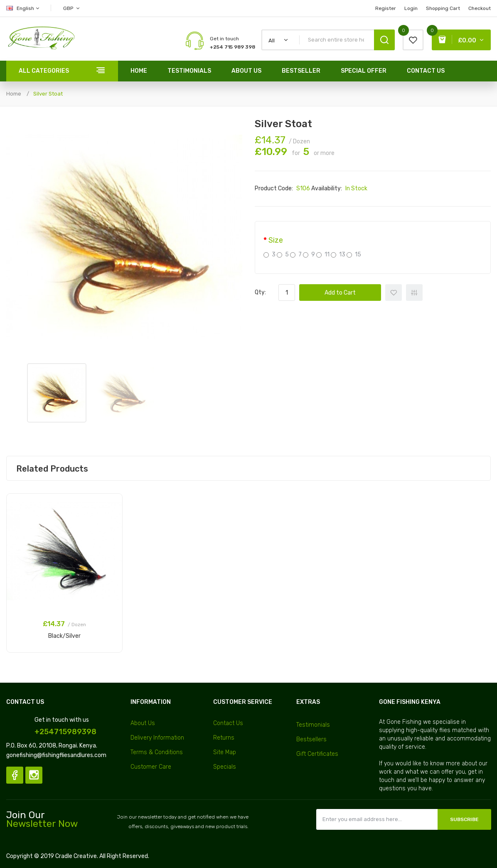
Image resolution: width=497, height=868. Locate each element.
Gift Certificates (317, 754)
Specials (225, 767)
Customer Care (151, 767)
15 (354, 254)
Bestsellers (311, 739)
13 (338, 254)
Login (411, 8)
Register (386, 8)
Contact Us (228, 723)
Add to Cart (340, 293)
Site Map (225, 752)
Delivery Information (157, 738)
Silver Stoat (48, 94)
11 (323, 254)
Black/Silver (64, 636)
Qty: (260, 292)
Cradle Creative (76, 856)
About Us (143, 723)
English (23, 8)
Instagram (34, 775)
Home (14, 94)
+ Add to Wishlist (394, 293)
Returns (224, 738)
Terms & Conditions (157, 752)
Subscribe (464, 819)
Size (276, 240)
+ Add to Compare (414, 293)
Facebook (15, 775)
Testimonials (313, 725)
